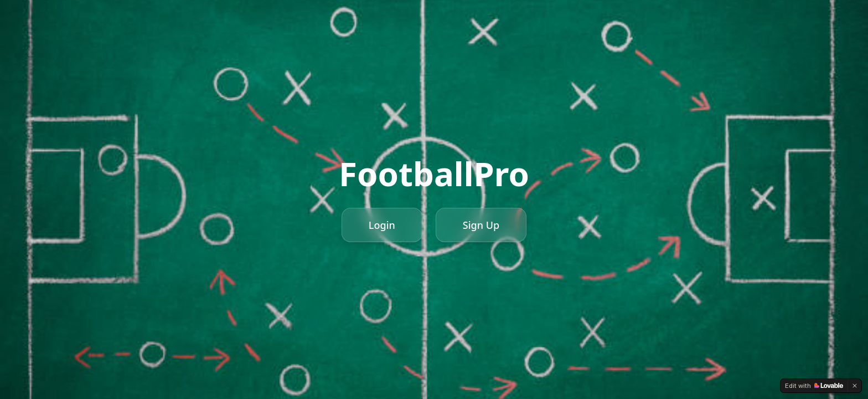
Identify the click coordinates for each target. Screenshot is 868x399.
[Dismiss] (855, 386)
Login (382, 225)
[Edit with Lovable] (814, 386)
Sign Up (481, 225)
